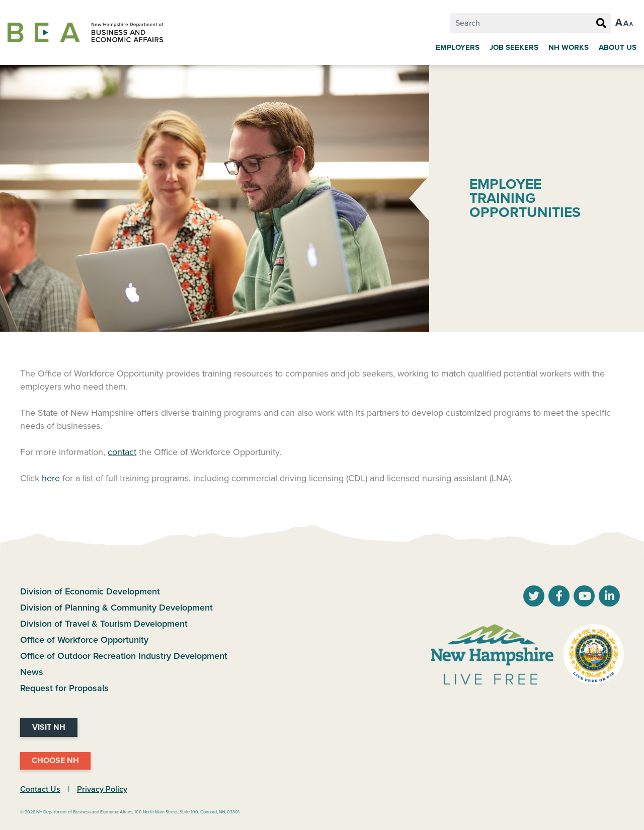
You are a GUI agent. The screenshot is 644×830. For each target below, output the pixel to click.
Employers (458, 47)
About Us (618, 47)
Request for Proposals (64, 688)
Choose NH (55, 761)
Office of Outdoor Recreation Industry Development (124, 656)
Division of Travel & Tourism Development (104, 624)
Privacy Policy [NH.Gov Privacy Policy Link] (102, 789)
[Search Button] (601, 24)
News (32, 672)
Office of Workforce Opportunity (84, 640)
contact (122, 452)
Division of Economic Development (90, 591)
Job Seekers (514, 47)
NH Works (569, 47)
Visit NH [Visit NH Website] (49, 727)
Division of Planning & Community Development (116, 608)
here (51, 478)
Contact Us (40, 789)
